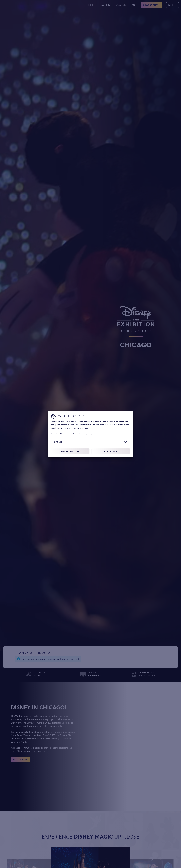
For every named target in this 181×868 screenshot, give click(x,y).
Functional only (70, 451)
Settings (58, 442)
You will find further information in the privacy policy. (72, 434)
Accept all (111, 451)
